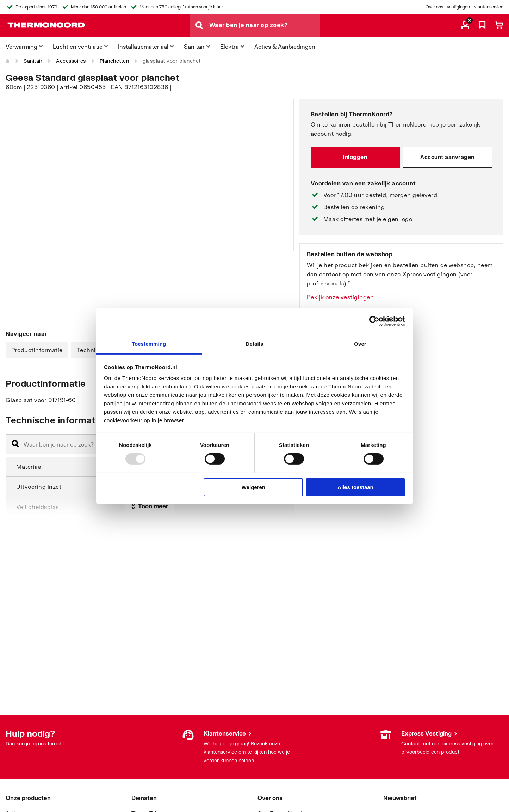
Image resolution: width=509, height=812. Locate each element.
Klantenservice (488, 7)
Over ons (434, 7)
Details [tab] (255, 344)
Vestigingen (458, 7)
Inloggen (355, 157)
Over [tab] (360, 344)
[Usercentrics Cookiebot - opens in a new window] (374, 321)
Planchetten (114, 61)
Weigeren (253, 487)
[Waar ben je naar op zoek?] (265, 25)
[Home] (8, 61)
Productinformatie (37, 350)
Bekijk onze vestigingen (340, 297)
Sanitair (33, 61)
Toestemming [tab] (149, 344)
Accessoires (71, 61)
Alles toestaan (355, 487)
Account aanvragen (447, 157)
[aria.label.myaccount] (465, 25)
